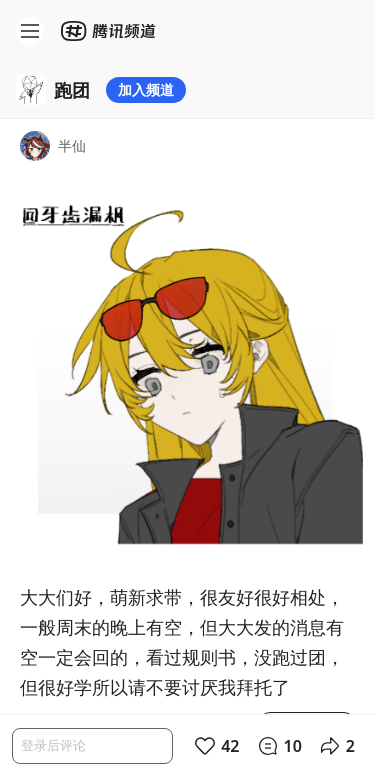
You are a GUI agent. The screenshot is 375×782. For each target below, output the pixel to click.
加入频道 (146, 89)
